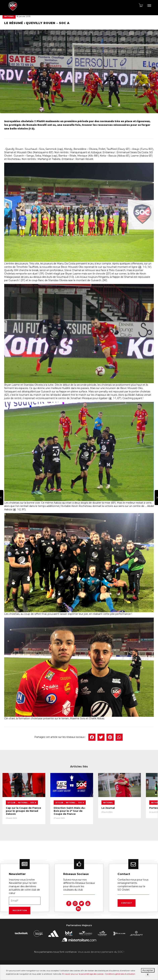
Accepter (148, 970)
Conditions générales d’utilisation (120, 974)
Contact (127, 902)
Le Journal (91, 803)
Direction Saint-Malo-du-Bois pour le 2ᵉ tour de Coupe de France (59, 810)
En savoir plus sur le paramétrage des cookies (83, 974)
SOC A (10, 801)
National (9, 16)
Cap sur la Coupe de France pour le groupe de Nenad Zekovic (19, 810)
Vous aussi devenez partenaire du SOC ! (101, 951)
